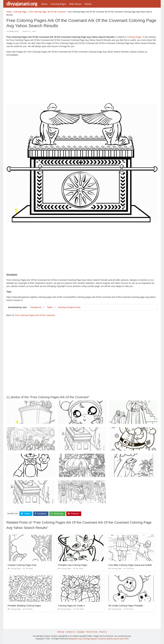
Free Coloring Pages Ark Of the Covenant (35, 315)
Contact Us (70, 632)
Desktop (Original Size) (69, 307)
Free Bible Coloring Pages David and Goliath (130, 565)
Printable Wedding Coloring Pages (24, 606)
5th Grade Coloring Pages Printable (126, 606)
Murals (88, 4)
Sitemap (61, 632)
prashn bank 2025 (121, 639)
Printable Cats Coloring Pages (73, 565)
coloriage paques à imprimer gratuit (97, 639)
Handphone (36, 307)
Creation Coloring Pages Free (22, 565)
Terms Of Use (92, 632)
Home (44, 4)
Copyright (81, 632)
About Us (103, 632)
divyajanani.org (22, 4)
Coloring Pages (58, 4)
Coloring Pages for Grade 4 (71, 606)
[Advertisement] (82, 80)
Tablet (50, 307)
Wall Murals (75, 4)
